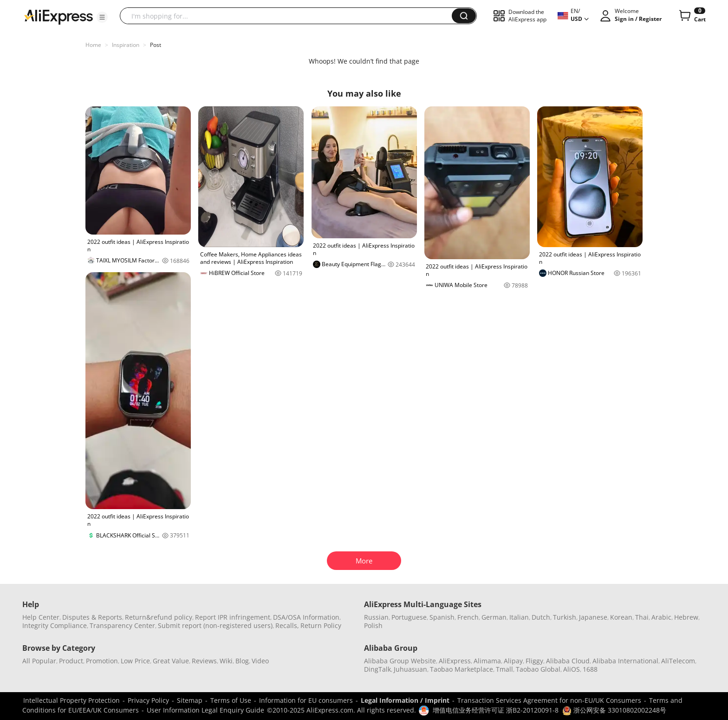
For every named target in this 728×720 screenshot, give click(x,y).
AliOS (572, 669)
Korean (621, 617)
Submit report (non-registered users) (215, 625)
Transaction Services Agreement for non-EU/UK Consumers (549, 700)
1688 (590, 669)
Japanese (593, 617)
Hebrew (686, 617)
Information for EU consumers (306, 700)
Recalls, (287, 625)
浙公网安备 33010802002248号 (614, 710)
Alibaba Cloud (568, 661)
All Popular (39, 661)
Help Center (41, 617)
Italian (519, 617)
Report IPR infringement (233, 617)
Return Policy (321, 625)
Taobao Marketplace (461, 669)
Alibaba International (625, 661)
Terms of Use (231, 700)
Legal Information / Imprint (405, 700)
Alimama (487, 661)
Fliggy (534, 661)
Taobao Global (538, 669)
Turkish (565, 617)
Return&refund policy (159, 617)
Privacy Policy (148, 700)
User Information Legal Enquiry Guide (205, 710)
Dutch (541, 617)
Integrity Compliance (55, 625)
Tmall (504, 669)
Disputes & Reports (92, 617)
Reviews (204, 661)
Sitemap (190, 700)
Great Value (171, 661)
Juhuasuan (410, 669)
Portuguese (409, 617)
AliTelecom (678, 661)
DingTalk (377, 669)
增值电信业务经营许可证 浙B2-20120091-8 (496, 710)
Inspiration (126, 45)
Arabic (661, 617)
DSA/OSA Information (306, 617)
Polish (373, 625)
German (494, 617)
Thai (642, 617)
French (468, 617)
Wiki (226, 661)
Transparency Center (122, 625)
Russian (376, 617)
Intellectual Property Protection (71, 700)
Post (156, 45)
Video (260, 661)
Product (71, 661)
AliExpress (455, 661)
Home (93, 45)
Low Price (135, 661)
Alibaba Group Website (400, 661)
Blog (242, 661)
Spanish (442, 617)
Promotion (102, 661)
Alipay (513, 661)
